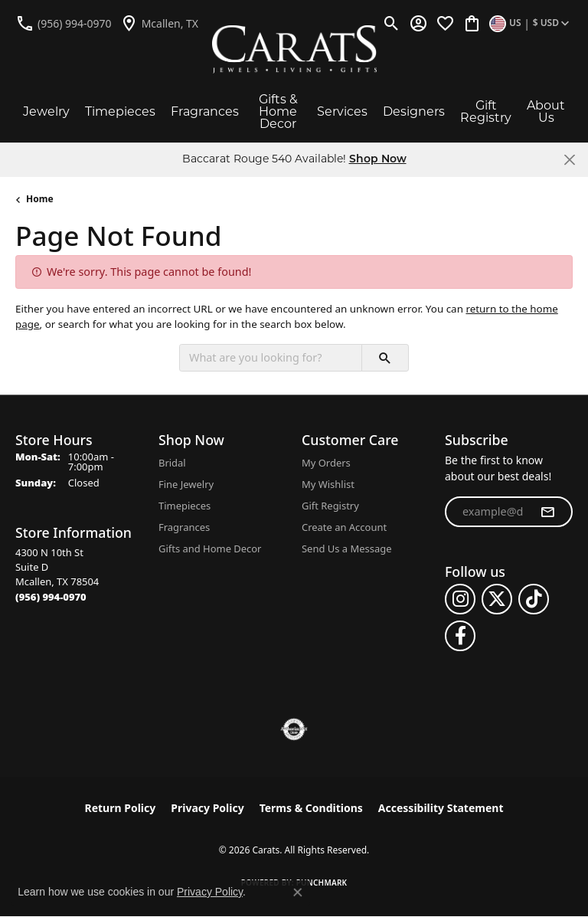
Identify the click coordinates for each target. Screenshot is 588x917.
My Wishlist (328, 484)
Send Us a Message (346, 549)
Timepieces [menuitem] (185, 506)
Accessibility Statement (441, 808)
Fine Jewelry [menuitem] (186, 484)
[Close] (569, 160)
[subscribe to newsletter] (547, 512)
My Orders (326, 463)
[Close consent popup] (298, 892)
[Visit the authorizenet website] (294, 729)
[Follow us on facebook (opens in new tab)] (460, 636)
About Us (546, 111)
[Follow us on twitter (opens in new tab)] (497, 599)
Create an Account (344, 527)
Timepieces (120, 111)
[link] (64, 23)
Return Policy (121, 808)
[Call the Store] (51, 597)
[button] (392, 23)
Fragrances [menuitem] (184, 527)
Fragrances (205, 111)
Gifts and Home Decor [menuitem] (210, 549)
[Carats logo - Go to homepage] (294, 49)
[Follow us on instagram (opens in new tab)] (460, 599)
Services (342, 111)
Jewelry (46, 111)
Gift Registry (486, 111)
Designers (414, 111)
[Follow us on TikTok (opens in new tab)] (534, 599)
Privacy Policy (207, 808)
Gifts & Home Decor (278, 111)
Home (40, 199)
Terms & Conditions (311, 808)
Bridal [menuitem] (172, 463)
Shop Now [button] (378, 160)
